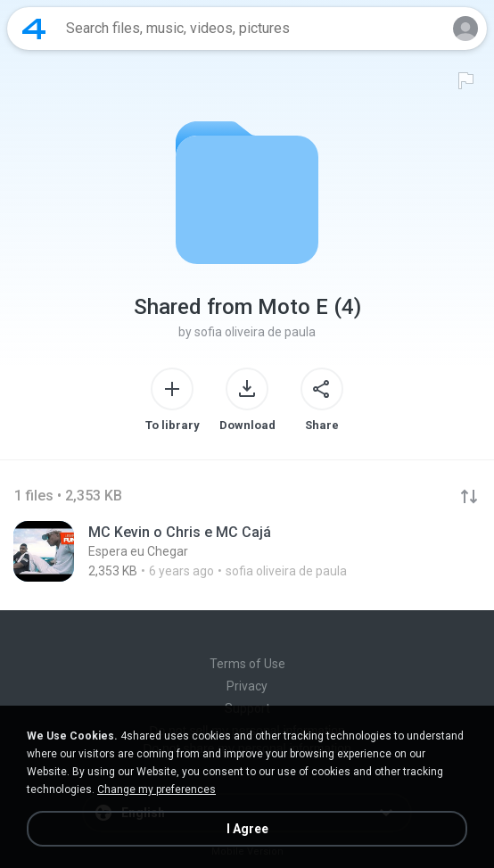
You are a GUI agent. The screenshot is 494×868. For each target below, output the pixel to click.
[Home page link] (34, 29)
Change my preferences (156, 789)
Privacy (247, 686)
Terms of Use (247, 664)
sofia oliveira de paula (255, 332)
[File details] (247, 551)
